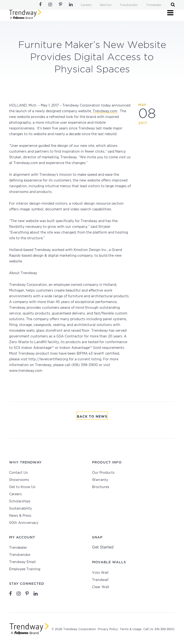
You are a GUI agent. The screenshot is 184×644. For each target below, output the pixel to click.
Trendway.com (105, 111)
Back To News (92, 417)
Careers (86, 5)
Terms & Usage (131, 629)
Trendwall (100, 580)
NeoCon (106, 5)
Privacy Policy (108, 629)
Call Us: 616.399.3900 (159, 629)
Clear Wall (101, 587)
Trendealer (154, 5)
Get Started (103, 547)
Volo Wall (100, 573)
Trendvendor (129, 5)
